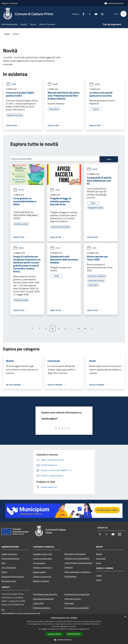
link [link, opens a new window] (88, 629)
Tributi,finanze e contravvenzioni (78, 563)
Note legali (69, 603)
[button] (64, 640)
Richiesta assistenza (42, 608)
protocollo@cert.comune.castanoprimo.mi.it (21, 613)
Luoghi (99, 575)
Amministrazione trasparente (77, 594)
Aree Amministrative (10, 558)
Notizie (11, 84)
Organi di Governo (9, 554)
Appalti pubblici (39, 572)
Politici (4, 572)
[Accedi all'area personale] (114, 3)
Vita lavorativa (39, 563)
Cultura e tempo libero (42, 558)
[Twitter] (89, 14)
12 (78, 328)
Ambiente (69, 567)
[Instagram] (101, 14)
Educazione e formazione (75, 554)
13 (85, 328)
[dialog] (64, 629)
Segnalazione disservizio (43, 599)
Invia (109, 159)
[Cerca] (123, 14)
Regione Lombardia (10, 3)
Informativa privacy (73, 599)
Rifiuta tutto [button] (74, 634)
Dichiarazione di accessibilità (77, 608)
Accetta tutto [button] (54, 634)
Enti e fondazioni (9, 567)
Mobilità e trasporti (41, 581)
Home (7, 34)
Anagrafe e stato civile (42, 554)
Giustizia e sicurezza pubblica (77, 558)
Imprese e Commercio (42, 567)
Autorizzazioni (71, 576)
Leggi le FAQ (38, 603)
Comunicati (101, 558)
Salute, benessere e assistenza (77, 572)
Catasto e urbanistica (42, 576)
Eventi (99, 580)
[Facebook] (82, 14)
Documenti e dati (9, 581)
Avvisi (55, 190)
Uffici (4, 563)
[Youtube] (95, 14)
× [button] (125, 617)
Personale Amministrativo (13, 576)
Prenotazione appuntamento (45, 594)
